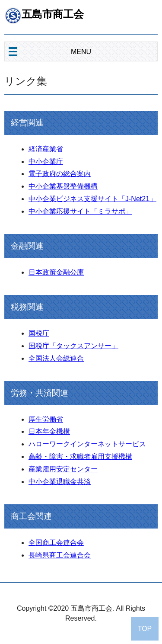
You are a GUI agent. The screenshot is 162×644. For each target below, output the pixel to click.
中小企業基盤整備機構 (63, 186)
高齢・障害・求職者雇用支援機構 (80, 457)
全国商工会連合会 (56, 543)
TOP (145, 629)
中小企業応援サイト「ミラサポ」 (80, 211)
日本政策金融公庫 (56, 272)
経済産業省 (46, 149)
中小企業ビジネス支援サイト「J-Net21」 (92, 199)
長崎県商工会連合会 (60, 555)
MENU (81, 52)
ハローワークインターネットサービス (87, 444)
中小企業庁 (46, 162)
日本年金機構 (49, 431)
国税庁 (39, 333)
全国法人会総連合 (56, 358)
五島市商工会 (53, 14)
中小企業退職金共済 (60, 482)
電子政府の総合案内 (60, 174)
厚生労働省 (46, 419)
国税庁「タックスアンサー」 (73, 346)
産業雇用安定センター (63, 469)
